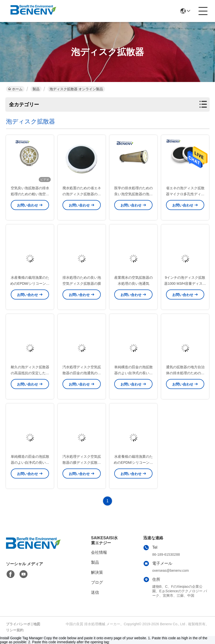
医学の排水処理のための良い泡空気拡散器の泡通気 (133, 201)
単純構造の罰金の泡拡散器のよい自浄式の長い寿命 (133, 380)
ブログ (97, 582)
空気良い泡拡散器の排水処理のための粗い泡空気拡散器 (30, 201)
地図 (37, 624)
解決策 (97, 572)
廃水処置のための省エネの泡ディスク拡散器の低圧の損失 (82, 201)
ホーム (15, 89)
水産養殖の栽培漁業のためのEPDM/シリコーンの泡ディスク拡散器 (30, 290)
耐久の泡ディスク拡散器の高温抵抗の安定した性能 (30, 380)
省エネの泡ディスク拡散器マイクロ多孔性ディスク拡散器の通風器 (185, 201)
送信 (95, 592)
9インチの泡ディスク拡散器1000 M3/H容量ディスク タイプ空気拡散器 (185, 290)
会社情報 (99, 552)
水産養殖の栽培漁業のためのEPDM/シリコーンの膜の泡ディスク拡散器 (133, 469)
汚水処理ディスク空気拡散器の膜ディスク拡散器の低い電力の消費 (82, 469)
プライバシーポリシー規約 (18, 627)
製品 (36, 89)
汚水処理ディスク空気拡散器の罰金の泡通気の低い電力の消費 (82, 380)
